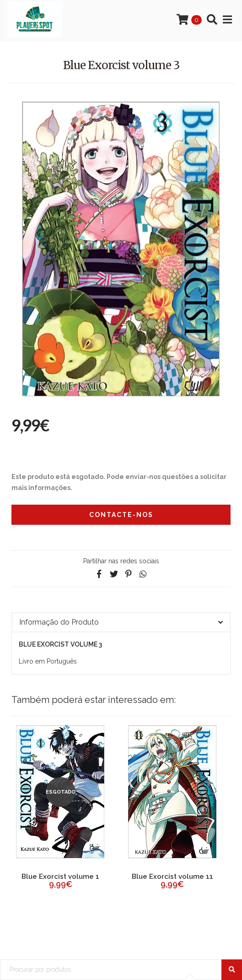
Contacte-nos (121, 515)
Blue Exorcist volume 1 (60, 877)
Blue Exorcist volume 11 (172, 877)
